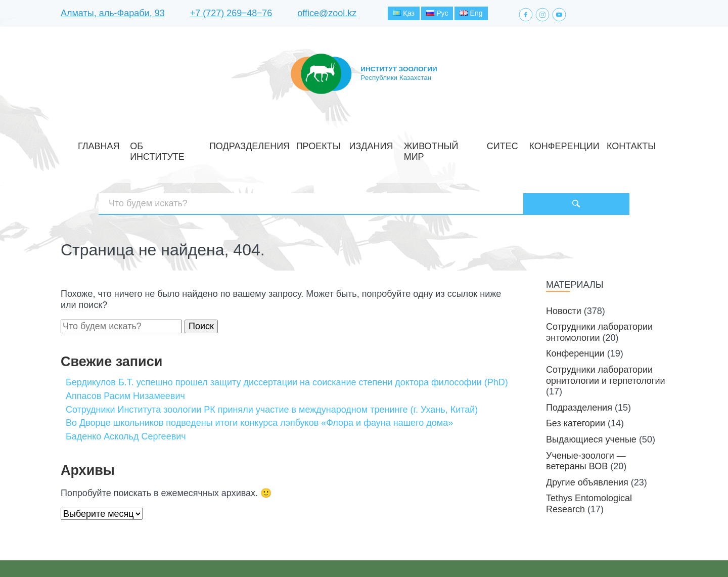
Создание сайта (603, 551)
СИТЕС (469, 143)
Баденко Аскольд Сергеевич (126, 402)
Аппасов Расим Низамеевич (125, 361)
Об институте (208, 143)
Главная (158, 143)
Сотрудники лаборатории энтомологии (599, 298)
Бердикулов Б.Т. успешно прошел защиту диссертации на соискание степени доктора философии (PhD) (287, 348)
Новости (564, 276)
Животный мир (421, 143)
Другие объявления (587, 448)
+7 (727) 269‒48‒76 (231, 15)
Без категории (576, 389)
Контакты (568, 143)
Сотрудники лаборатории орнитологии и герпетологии (606, 340)
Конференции (515, 143)
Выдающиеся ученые (591, 405)
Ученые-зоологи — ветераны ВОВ (586, 426)
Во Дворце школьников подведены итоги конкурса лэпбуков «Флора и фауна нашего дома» (259, 388)
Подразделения (271, 143)
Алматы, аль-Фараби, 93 (113, 15)
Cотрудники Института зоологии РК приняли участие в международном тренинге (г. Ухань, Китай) (272, 375)
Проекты (327, 143)
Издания (368, 143)
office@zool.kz (327, 15)
